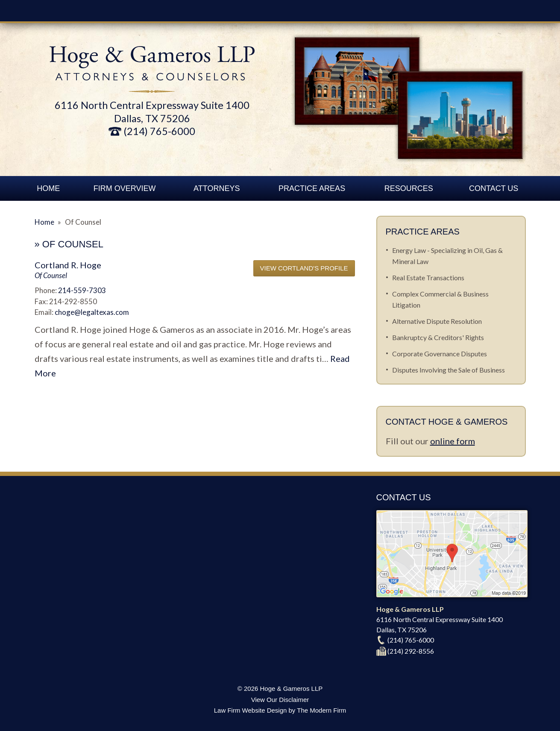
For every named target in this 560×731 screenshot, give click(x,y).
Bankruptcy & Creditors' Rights (438, 337)
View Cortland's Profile (304, 268)
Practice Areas (312, 188)
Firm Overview (125, 188)
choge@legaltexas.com (92, 312)
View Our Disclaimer (280, 700)
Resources (409, 188)
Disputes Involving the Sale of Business (449, 370)
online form (453, 441)
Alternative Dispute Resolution (437, 321)
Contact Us (494, 188)
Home (48, 188)
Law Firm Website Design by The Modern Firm (280, 710)
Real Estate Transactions (428, 277)
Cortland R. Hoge (68, 265)
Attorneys (217, 188)
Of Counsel (51, 275)
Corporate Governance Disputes (440, 354)
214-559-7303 (82, 290)
